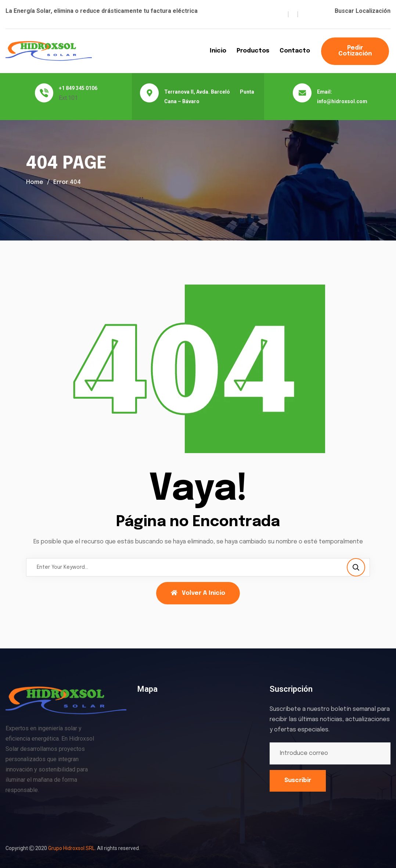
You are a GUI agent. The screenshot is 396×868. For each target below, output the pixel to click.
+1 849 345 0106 (78, 88)
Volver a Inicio (198, 593)
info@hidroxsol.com (342, 101)
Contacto (295, 51)
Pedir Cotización (355, 51)
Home (35, 182)
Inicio (218, 51)
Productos (253, 51)
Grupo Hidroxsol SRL (71, 848)
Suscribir (298, 780)
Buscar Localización (363, 11)
